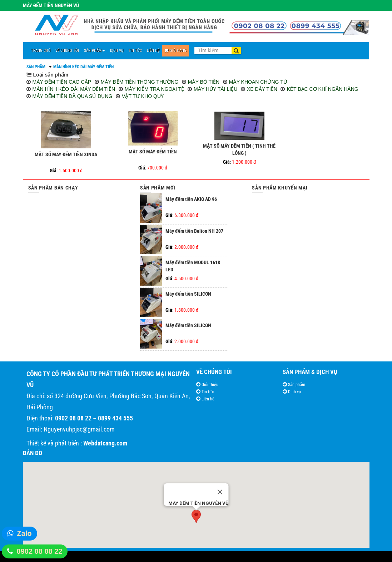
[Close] (220, 492)
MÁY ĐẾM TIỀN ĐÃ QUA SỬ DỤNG (73, 96)
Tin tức (207, 392)
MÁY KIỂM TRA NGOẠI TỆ (155, 89)
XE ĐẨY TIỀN (262, 89)
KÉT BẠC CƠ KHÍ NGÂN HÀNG (322, 89)
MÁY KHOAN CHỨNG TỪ (258, 82)
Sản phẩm (296, 385)
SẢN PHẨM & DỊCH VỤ (310, 372)
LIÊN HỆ (153, 51)
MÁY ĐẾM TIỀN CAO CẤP (62, 82)
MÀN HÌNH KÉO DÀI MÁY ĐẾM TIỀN (83, 67)
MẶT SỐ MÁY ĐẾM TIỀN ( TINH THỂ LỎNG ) (239, 149)
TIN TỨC (135, 51)
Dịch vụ (294, 392)
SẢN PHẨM (95, 51)
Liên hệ (207, 399)
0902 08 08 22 (40, 551)
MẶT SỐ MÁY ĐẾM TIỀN (153, 152)
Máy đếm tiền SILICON (188, 294)
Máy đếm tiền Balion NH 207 (194, 231)
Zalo (24, 533)
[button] (196, 516)
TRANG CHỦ (41, 51)
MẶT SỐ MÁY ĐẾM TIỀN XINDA (66, 154)
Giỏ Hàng (175, 51)
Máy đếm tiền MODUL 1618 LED (193, 266)
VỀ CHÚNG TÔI (67, 51)
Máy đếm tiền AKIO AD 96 (191, 199)
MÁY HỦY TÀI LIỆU (215, 89)
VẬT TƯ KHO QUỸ (143, 96)
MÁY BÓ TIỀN (204, 82)
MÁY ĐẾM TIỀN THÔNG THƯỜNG (140, 82)
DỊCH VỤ (117, 51)
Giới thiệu (209, 385)
